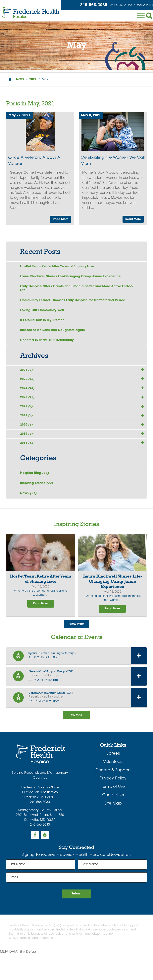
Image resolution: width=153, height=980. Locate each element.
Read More (59, 219)
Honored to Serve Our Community (48, 345)
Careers (113, 778)
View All (76, 739)
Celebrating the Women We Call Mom (113, 161)
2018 (28, 463)
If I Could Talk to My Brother (43, 323)
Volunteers (113, 787)
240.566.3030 (89, 5)
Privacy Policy (113, 803)
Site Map (113, 828)
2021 (33, 79)
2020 (27, 441)
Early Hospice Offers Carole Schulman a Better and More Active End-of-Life (73, 290)
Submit (77, 919)
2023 (28, 408)
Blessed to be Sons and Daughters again (54, 334)
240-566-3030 (40, 827)
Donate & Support (113, 795)
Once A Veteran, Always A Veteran (34, 161)
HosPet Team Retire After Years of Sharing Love (59, 267)
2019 (27, 452)
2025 (28, 386)
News (20, 79)
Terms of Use (113, 812)
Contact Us (113, 820)
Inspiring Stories (37, 505)
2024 (28, 397)
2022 (27, 419)
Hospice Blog (35, 494)
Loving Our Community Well (43, 313)
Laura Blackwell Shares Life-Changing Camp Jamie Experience (73, 277)
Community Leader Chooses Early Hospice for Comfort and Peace (75, 302)
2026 (27, 375)
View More (76, 647)
